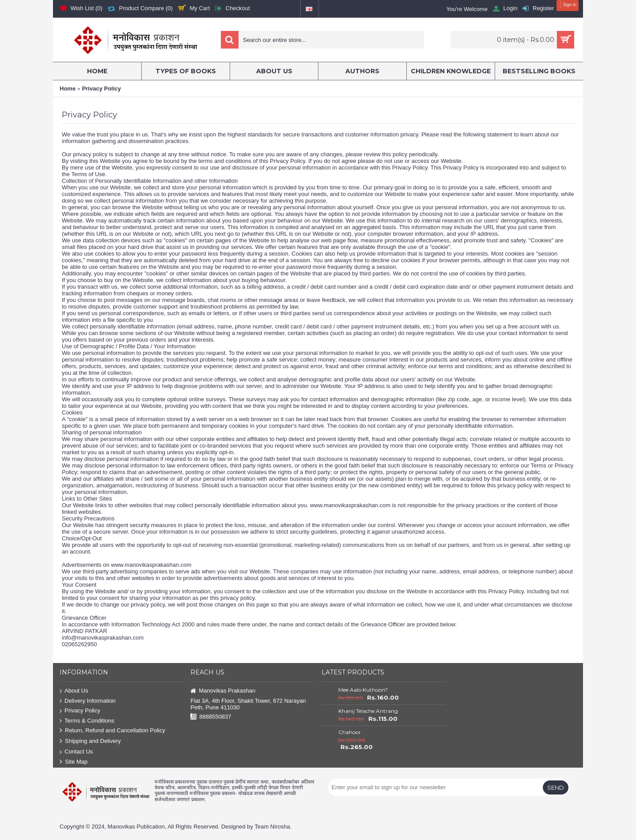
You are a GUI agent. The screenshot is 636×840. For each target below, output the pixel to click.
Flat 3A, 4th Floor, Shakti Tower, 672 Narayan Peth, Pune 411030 (248, 704)
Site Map (74, 762)
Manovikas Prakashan (223, 691)
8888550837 (211, 717)
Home (68, 89)
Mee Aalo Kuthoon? (363, 690)
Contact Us (76, 752)
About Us (74, 691)
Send (556, 787)
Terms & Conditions (87, 721)
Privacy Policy (102, 89)
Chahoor (350, 732)
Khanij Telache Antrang (368, 711)
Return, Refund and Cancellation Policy (112, 731)
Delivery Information (88, 701)
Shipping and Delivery (90, 741)
